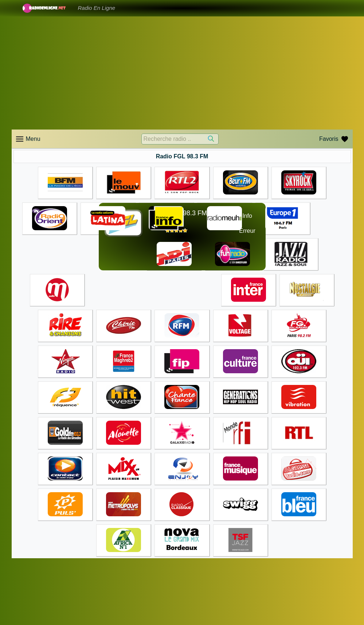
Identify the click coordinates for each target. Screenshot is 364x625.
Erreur (247, 231)
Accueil (195, 590)
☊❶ (229, 223)
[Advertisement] (182, 73)
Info (247, 216)
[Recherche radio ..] (180, 139)
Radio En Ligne (97, 8)
